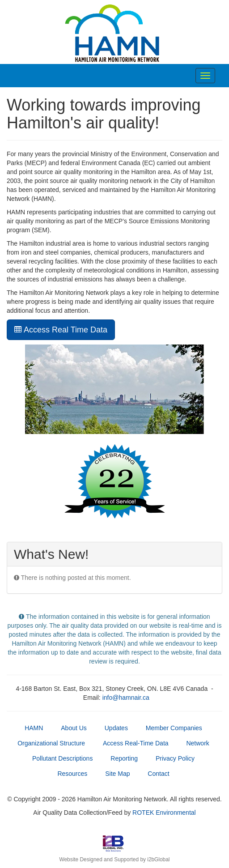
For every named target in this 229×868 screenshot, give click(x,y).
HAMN (34, 728)
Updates (116, 728)
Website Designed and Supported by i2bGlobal (114, 859)
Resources (72, 774)
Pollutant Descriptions (62, 758)
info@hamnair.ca (126, 698)
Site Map (117, 774)
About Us (74, 728)
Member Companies (174, 728)
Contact (158, 774)
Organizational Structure (51, 743)
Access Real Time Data (61, 330)
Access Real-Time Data (136, 743)
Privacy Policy (175, 758)
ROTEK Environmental (164, 813)
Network (197, 743)
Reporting (124, 758)
